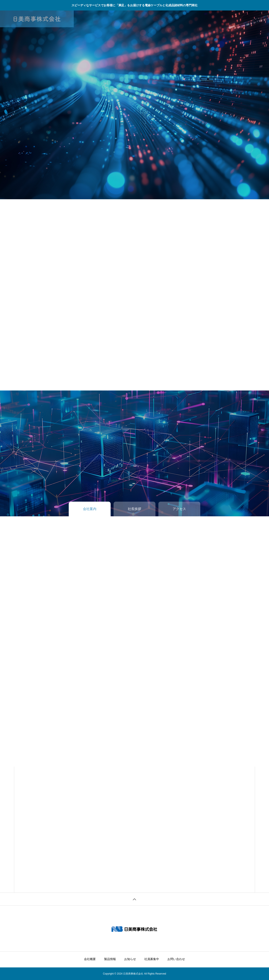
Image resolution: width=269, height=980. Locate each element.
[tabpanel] (134, 105)
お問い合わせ (176, 19)
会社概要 (90, 19)
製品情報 (110, 19)
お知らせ (130, 19)
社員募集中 (152, 19)
